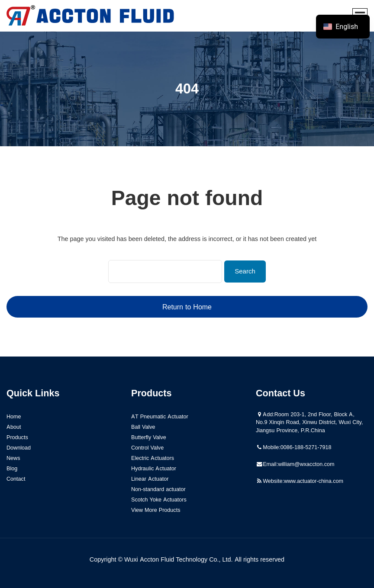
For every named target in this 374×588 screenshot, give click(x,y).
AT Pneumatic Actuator (160, 416)
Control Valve (147, 448)
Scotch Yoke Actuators (159, 500)
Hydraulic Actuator (154, 468)
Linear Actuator (150, 479)
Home (14, 416)
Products (17, 437)
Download (19, 448)
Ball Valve (143, 427)
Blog (12, 468)
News (13, 458)
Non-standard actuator (158, 489)
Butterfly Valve (149, 437)
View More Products (156, 510)
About (14, 427)
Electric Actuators (153, 458)
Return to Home (187, 307)
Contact (16, 479)
